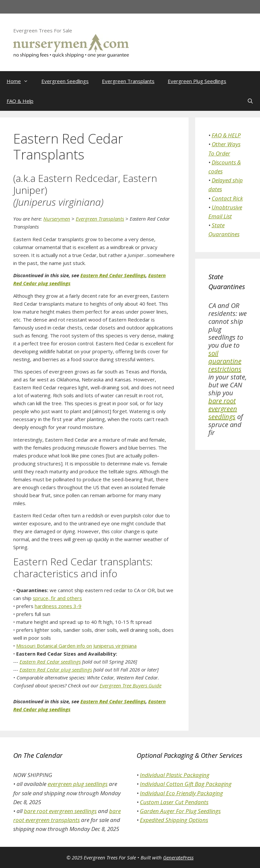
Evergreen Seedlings (65, 81)
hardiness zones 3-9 (58, 606)
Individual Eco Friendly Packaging (181, 793)
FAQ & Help (20, 101)
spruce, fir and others (57, 598)
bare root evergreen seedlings (223, 409)
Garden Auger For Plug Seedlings (180, 811)
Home (21, 81)
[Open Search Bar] (250, 101)
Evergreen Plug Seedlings (197, 81)
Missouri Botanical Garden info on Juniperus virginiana (76, 646)
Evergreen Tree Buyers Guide (130, 685)
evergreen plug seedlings (78, 784)
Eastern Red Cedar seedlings (50, 662)
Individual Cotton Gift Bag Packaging (186, 784)
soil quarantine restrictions (225, 361)
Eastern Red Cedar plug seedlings (56, 670)
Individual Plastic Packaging (175, 775)
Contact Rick (227, 198)
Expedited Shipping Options (174, 820)
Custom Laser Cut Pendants (174, 802)
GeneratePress (178, 857)
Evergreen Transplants (128, 81)
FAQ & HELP (226, 135)
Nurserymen (57, 219)
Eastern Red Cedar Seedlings (113, 275)
